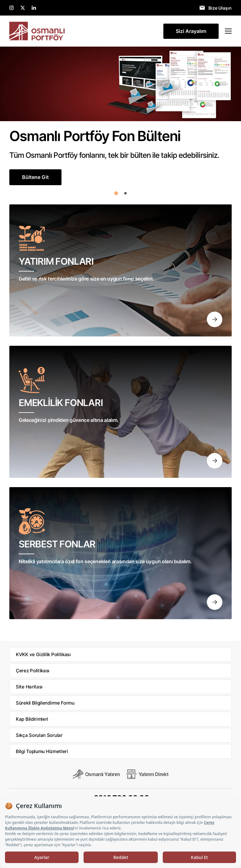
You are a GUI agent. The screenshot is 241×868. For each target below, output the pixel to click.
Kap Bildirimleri (32, 719)
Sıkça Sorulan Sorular (39, 735)
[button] (116, 193)
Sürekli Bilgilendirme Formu (45, 703)
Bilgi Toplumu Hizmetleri (42, 751)
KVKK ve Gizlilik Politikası (43, 654)
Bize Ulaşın (220, 8)
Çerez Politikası (33, 671)
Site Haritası (29, 687)
